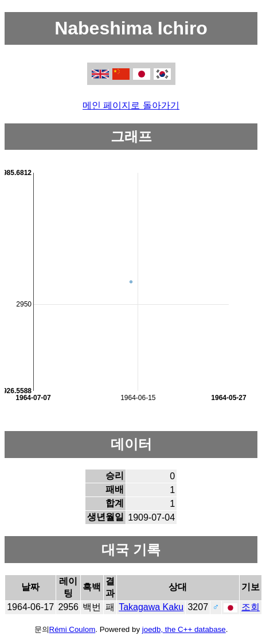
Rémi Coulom (73, 629)
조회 (251, 607)
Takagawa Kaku (151, 607)
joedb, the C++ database (184, 629)
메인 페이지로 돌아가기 (131, 105)
